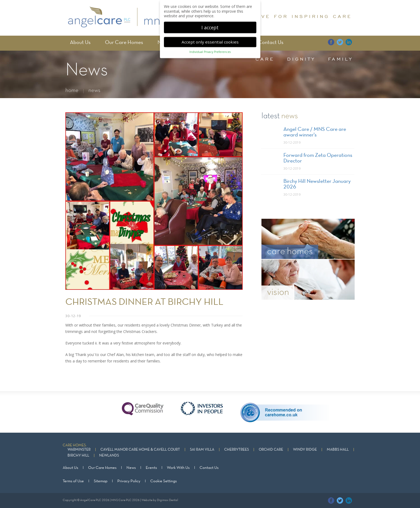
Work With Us (178, 468)
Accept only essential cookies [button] (210, 40)
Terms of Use (73, 481)
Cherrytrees (237, 450)
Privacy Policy (129, 481)
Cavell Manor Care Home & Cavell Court (140, 450)
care (265, 59)
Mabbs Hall (338, 450)
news (94, 90)
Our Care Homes (124, 43)
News (131, 468)
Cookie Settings (164, 481)
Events (151, 468)
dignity (301, 59)
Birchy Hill (78, 456)
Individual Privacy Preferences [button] (210, 50)
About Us (80, 43)
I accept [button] (210, 25)
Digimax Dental (168, 500)
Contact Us (271, 43)
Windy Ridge (305, 450)
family (341, 59)
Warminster (79, 450)
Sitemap (101, 481)
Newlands (109, 456)
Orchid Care (271, 450)
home (72, 90)
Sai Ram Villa (202, 450)
